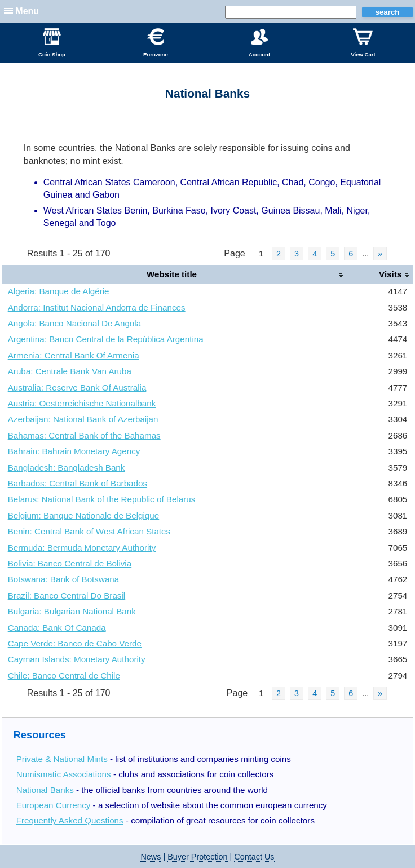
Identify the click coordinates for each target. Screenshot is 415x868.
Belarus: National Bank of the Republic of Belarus (102, 499)
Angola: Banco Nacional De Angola (74, 323)
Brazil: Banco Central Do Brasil (67, 595)
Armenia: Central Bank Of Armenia (74, 355)
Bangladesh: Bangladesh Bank (67, 468)
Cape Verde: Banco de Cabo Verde (75, 643)
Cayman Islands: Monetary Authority (77, 659)
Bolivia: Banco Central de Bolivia (70, 563)
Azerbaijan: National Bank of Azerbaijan (83, 419)
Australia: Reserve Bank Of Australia (77, 387)
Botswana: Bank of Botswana (64, 579)
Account (259, 43)
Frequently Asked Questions (70, 820)
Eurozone (156, 43)
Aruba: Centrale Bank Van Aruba (70, 371)
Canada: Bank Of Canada (57, 628)
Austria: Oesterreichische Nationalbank (82, 403)
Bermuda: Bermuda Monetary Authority (82, 548)
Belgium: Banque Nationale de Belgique (84, 515)
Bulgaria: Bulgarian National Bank (72, 611)
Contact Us (254, 857)
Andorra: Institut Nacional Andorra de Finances (97, 307)
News (151, 857)
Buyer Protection (197, 857)
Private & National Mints (62, 759)
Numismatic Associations (64, 774)
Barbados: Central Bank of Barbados (78, 483)
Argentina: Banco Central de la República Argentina (106, 339)
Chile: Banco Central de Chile (64, 676)
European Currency (54, 805)
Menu (27, 11)
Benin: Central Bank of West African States (89, 531)
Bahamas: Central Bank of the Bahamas (84, 435)
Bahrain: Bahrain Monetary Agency (74, 451)
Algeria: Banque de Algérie (59, 291)
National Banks (45, 790)
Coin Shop (52, 43)
